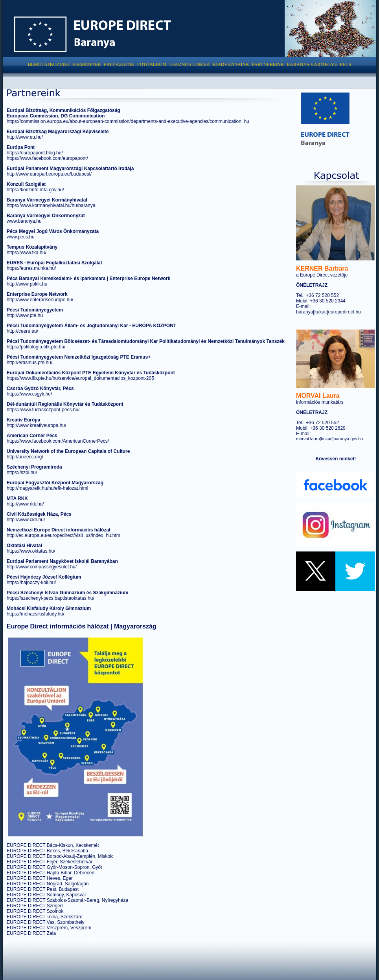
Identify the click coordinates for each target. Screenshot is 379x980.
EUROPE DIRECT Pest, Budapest (43, 889)
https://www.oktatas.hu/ (31, 551)
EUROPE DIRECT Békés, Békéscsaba (47, 851)
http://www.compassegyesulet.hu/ (42, 567)
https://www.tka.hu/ (27, 253)
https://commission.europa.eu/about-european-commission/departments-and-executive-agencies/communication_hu (128, 121)
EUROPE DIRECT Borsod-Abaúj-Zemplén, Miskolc (60, 856)
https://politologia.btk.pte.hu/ (36, 347)
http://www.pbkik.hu (27, 284)
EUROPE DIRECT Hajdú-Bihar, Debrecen (51, 873)
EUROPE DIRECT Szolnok (35, 911)
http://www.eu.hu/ (25, 137)
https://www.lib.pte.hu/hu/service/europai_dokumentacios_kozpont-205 (80, 378)
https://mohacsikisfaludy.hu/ (36, 614)
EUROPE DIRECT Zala (31, 933)
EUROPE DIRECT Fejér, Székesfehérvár (50, 862)
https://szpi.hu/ (22, 473)
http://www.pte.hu (25, 315)
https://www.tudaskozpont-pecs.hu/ (43, 410)
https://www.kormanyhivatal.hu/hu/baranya (51, 205)
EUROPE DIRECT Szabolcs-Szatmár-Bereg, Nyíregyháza (67, 900)
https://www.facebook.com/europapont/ (47, 158)
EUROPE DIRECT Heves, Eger (40, 878)
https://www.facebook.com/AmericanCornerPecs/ (58, 441)
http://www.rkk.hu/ (25, 504)
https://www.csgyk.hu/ (29, 394)
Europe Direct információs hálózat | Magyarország (82, 626)
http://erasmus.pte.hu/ (29, 363)
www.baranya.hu (24, 221)
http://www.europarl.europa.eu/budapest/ (49, 174)
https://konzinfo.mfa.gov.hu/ (35, 190)
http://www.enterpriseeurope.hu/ (40, 300)
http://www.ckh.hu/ (26, 520)
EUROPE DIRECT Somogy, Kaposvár (46, 895)
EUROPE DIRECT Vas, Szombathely (46, 922)
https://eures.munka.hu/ (31, 268)
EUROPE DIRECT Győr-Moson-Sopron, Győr (54, 867)
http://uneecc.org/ (25, 457)
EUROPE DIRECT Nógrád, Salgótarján (48, 884)
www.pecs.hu (21, 237)
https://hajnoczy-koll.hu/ (31, 583)
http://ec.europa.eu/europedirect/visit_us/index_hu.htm (63, 535)
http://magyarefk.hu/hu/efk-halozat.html (47, 488)
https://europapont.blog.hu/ (35, 153)
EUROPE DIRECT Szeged (35, 906)
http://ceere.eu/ (22, 331)
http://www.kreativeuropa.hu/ (36, 425)
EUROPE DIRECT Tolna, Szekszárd (45, 917)
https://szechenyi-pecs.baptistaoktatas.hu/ (51, 598)
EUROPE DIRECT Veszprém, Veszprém (49, 928)
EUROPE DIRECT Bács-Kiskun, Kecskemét (53, 845)
